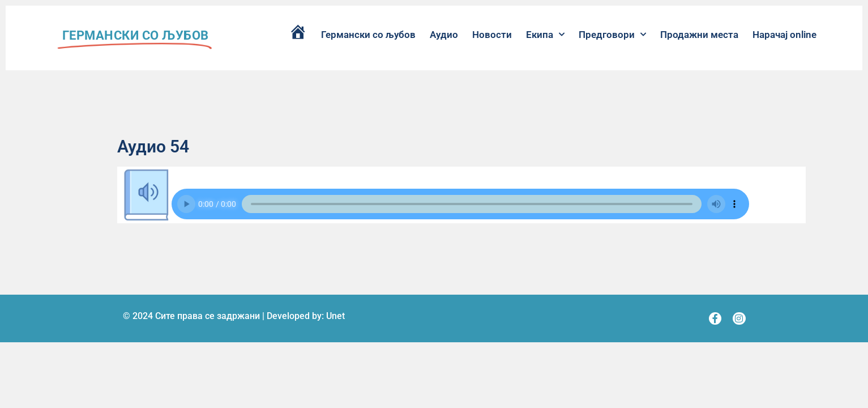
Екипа (545, 35)
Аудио (444, 35)
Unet (335, 316)
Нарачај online (784, 35)
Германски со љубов (368, 35)
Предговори (612, 35)
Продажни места (699, 35)
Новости (492, 35)
